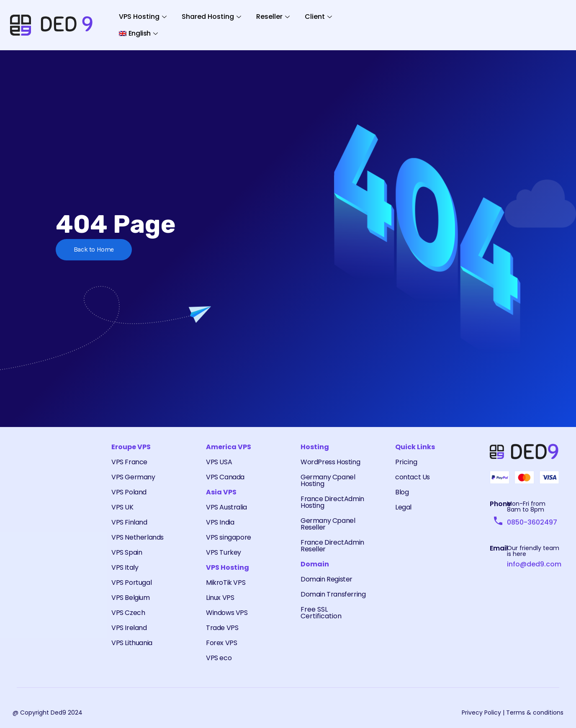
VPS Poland (129, 492)
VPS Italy (125, 567)
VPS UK (122, 507)
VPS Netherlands (138, 537)
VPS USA (219, 462)
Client (318, 17)
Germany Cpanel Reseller (328, 524)
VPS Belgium (131, 598)
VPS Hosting (143, 17)
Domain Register (327, 579)
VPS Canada (225, 477)
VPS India (220, 522)
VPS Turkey (224, 552)
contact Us (413, 477)
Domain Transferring (333, 594)
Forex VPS (221, 643)
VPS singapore (229, 537)
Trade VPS (222, 628)
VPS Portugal (131, 583)
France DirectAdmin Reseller (332, 546)
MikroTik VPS (226, 583)
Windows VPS (227, 613)
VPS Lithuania (132, 643)
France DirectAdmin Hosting (332, 502)
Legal (403, 507)
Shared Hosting (211, 17)
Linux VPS (220, 598)
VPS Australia (226, 507)
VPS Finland (129, 522)
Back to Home (95, 250)
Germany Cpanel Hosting (328, 480)
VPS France (129, 462)
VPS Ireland (129, 628)
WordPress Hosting (330, 462)
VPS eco (219, 658)
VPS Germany (133, 477)
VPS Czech (128, 613)
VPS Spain (127, 552)
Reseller (273, 17)
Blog (402, 492)
